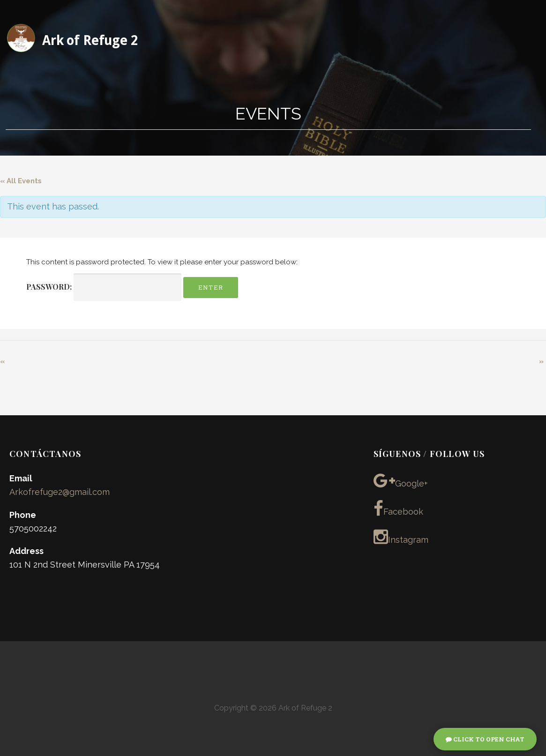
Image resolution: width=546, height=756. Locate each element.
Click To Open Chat (485, 739)
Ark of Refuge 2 (90, 41)
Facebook (398, 509)
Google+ (401, 480)
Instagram (401, 537)
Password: (104, 287)
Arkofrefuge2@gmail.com (60, 492)
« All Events (21, 181)
